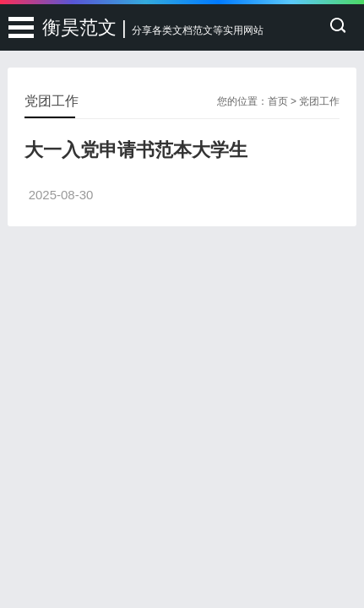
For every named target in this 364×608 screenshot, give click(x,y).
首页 (278, 101)
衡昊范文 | (153, 27)
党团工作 (319, 101)
